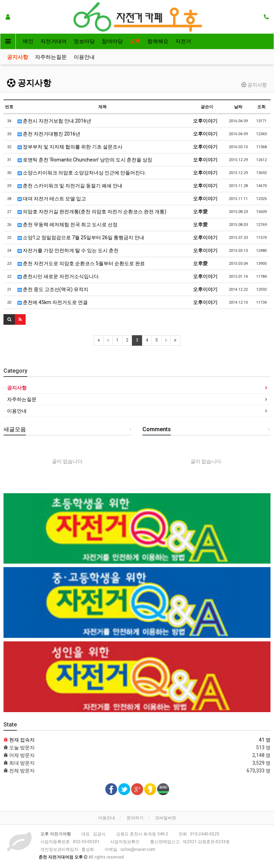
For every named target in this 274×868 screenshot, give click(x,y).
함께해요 (158, 41)
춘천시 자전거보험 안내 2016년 (54, 121)
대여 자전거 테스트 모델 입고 (52, 199)
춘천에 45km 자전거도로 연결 (53, 302)
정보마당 (84, 41)
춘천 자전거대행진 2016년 (49, 134)
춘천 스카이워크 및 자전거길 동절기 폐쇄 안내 (70, 186)
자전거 (183, 41)
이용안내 (84, 57)
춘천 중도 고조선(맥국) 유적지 (53, 289)
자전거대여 (54, 41)
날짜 (238, 107)
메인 (28, 41)
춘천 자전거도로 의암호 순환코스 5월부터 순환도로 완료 (81, 263)
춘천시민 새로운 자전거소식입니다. (59, 276)
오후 (135, 41)
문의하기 (135, 818)
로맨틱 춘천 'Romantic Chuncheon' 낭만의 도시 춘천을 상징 (85, 160)
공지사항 (18, 57)
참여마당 (112, 41)
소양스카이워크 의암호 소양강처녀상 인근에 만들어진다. (82, 173)
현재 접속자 (22, 740)
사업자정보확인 (125, 842)
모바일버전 (166, 818)
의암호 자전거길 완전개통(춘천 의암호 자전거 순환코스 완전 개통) (92, 212)
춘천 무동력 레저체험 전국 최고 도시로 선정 (68, 225)
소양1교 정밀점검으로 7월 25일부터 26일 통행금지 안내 (81, 237)
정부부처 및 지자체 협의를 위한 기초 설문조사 (70, 147)
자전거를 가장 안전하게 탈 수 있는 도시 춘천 (68, 250)
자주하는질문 (51, 57)
